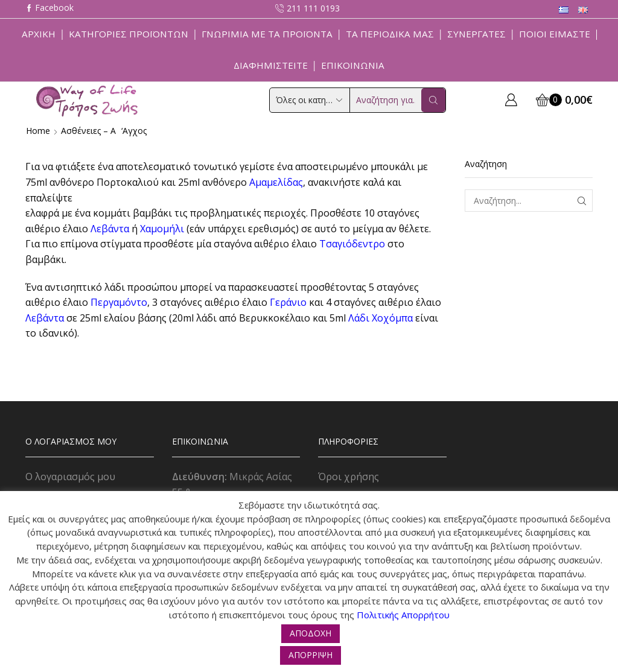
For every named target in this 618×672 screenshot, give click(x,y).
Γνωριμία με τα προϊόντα (267, 34)
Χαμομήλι (162, 229)
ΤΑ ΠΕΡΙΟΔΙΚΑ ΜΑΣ (390, 34)
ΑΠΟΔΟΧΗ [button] (311, 633)
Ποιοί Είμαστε (555, 34)
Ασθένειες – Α (88, 131)
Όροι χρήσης (349, 477)
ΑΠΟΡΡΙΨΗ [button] (311, 655)
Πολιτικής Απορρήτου (403, 615)
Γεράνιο (288, 302)
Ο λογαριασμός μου (70, 477)
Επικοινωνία (353, 65)
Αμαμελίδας (276, 182)
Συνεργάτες (476, 34)
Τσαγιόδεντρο (352, 244)
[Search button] (433, 100)
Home (38, 131)
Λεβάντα (110, 229)
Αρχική (39, 34)
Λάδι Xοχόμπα (381, 318)
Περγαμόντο (119, 302)
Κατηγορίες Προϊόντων (129, 34)
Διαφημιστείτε (271, 65)
